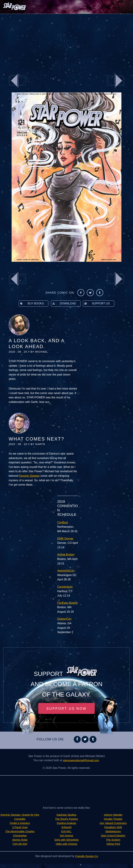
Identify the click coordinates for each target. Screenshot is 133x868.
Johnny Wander (66, 848)
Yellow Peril (113, 840)
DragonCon (64, 619)
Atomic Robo (20, 844)
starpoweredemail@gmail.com (81, 760)
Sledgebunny (113, 827)
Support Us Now (66, 709)
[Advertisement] (66, 42)
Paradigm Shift (113, 823)
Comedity (20, 823)
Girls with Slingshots (66, 840)
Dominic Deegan (29, 476)
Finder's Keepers (20, 827)
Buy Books (31, 304)
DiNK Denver (65, 539)
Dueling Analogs (66, 823)
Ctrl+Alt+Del (20, 848)
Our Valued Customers (113, 819)
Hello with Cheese (67, 844)
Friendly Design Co (87, 860)
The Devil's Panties (66, 819)
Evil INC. (66, 832)
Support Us (96, 304)
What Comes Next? (36, 439)
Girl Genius (66, 836)
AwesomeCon (66, 571)
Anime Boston (66, 554)
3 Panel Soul (20, 832)
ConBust (63, 522)
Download (64, 304)
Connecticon (65, 587)
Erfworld (67, 827)
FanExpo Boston (68, 603)
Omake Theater (113, 815)
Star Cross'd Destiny (113, 832)
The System (113, 836)
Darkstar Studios (66, 815)
